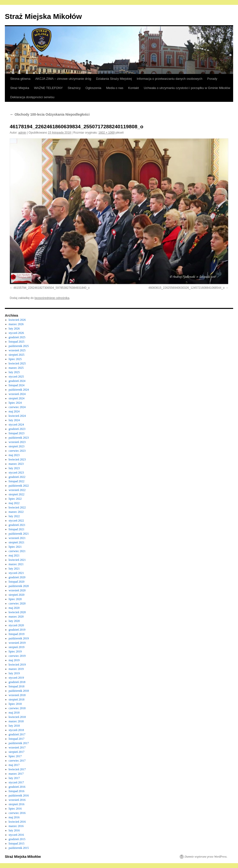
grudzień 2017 (17, 734)
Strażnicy (74, 88)
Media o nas (115, 88)
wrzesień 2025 (17, 350)
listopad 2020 (17, 582)
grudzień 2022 (17, 477)
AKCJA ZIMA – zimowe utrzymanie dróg (63, 79)
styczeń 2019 (16, 678)
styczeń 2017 (16, 782)
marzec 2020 (16, 617)
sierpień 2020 (17, 595)
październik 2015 (19, 848)
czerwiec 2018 (17, 708)
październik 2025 (19, 346)
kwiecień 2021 (17, 560)
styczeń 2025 (16, 377)
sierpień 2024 (17, 398)
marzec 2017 (16, 774)
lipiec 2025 (15, 359)
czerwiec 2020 (17, 603)
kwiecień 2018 (17, 717)
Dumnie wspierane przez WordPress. (206, 857)
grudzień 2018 (17, 682)
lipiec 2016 (15, 809)
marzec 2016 (16, 826)
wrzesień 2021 (17, 538)
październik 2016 (19, 796)
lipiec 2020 (15, 599)
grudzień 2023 (17, 429)
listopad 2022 (17, 481)
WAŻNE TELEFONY (48, 88)
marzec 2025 (16, 368)
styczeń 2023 (16, 473)
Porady (212, 79)
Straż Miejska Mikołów (43, 16)
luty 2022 (14, 516)
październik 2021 (19, 534)
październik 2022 (19, 486)
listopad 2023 (17, 433)
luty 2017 (14, 778)
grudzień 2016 (17, 787)
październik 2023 (19, 438)
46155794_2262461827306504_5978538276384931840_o (51, 288)
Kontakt (134, 88)
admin (22, 133)
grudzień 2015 (17, 839)
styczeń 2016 (16, 835)
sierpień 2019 (17, 647)
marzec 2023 (16, 464)
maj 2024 (14, 411)
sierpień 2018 (17, 699)
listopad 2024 (17, 385)
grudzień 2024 (17, 381)
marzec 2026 (16, 324)
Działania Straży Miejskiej (114, 79)
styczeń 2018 (16, 730)
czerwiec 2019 (17, 656)
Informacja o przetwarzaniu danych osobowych (170, 79)
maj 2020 (14, 608)
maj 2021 (14, 555)
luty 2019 (14, 673)
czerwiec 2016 (17, 813)
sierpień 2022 (17, 494)
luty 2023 (14, 468)
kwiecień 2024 (17, 416)
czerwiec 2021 (17, 551)
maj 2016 (14, 817)
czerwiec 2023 (17, 451)
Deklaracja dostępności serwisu (32, 97)
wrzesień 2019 (17, 643)
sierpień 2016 (17, 804)
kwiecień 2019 (17, 665)
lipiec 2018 (15, 704)
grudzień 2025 (17, 337)
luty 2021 (14, 569)
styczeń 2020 (16, 625)
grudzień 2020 (17, 577)
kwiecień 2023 (17, 459)
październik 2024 (19, 390)
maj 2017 (14, 765)
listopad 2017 (17, 739)
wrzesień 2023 (17, 442)
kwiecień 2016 (17, 822)
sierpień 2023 (17, 446)
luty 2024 (14, 420)
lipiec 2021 (15, 547)
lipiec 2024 (15, 403)
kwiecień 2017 (17, 769)
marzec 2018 (16, 721)
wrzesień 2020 (17, 590)
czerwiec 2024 (17, 407)
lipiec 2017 (15, 756)
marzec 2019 (16, 669)
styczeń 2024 (16, 425)
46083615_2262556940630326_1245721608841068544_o (187, 288)
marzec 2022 (16, 512)
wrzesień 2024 (17, 394)
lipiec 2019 (15, 651)
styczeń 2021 (16, 573)
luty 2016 (14, 830)
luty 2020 (14, 621)
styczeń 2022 (16, 521)
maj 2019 (14, 660)
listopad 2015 (17, 844)
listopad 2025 (17, 342)
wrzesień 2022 (17, 490)
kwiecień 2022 (17, 507)
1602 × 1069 (106, 133)
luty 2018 (14, 726)
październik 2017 (19, 743)
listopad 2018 (17, 686)
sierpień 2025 (17, 355)
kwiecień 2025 (17, 363)
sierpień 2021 (17, 542)
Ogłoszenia (93, 88)
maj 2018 (14, 713)
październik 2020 (19, 586)
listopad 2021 (17, 529)
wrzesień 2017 (17, 747)
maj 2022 (14, 503)
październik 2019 (19, 638)
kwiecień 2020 (17, 612)
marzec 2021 (16, 564)
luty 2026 (14, 329)
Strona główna (20, 79)
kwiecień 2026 (17, 320)
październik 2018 (19, 691)
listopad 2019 (17, 634)
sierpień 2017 (17, 752)
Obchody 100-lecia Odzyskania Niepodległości (50, 114)
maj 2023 (14, 455)
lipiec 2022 (15, 499)
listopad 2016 (17, 791)
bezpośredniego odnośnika (52, 298)
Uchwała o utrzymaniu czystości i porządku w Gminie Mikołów (187, 88)
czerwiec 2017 (17, 761)
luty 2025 (14, 372)
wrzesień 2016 (17, 800)
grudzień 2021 (17, 525)
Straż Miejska (20, 88)
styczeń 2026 (16, 333)
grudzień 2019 (17, 630)
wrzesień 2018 (17, 695)
